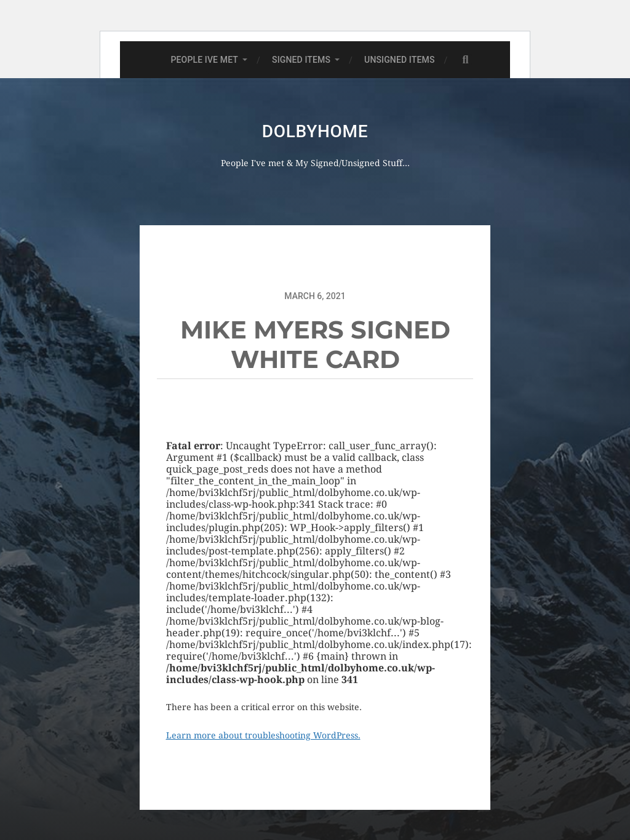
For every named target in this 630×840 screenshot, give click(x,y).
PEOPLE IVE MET (204, 60)
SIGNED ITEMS (301, 60)
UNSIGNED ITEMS (399, 60)
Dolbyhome (315, 131)
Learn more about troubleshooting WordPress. (263, 735)
